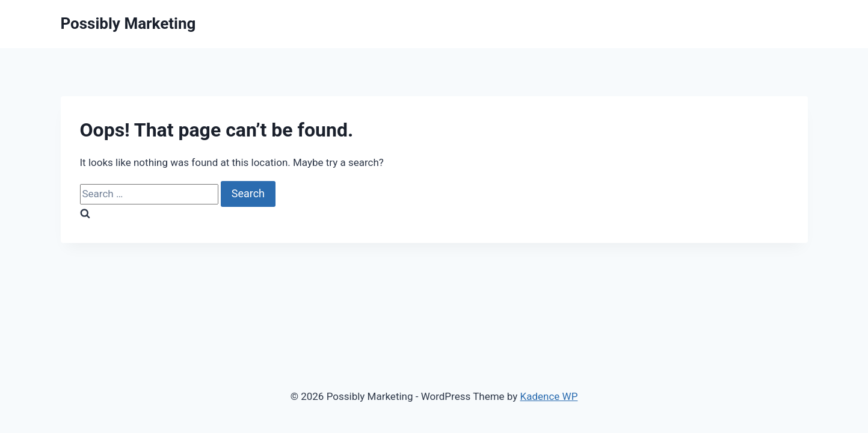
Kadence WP (549, 396)
